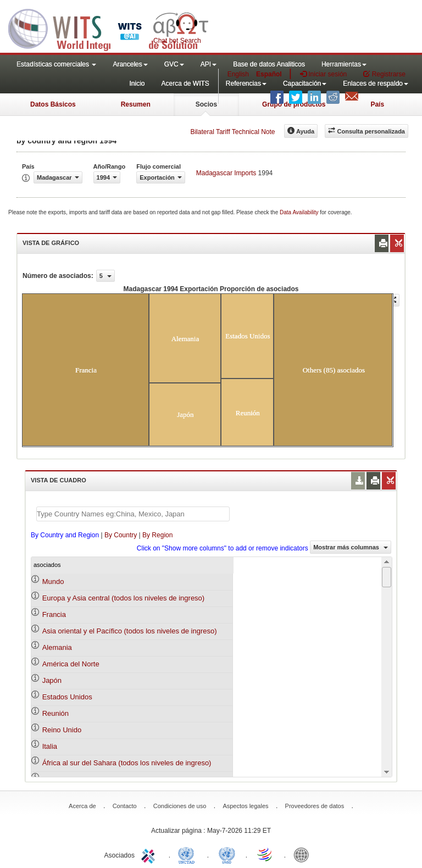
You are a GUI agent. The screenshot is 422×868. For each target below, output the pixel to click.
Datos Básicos (53, 104)
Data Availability (300, 212)
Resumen (136, 104)
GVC (174, 64)
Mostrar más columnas (351, 547)
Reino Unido (62, 730)
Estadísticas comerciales (56, 64)
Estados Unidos (67, 697)
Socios (206, 104)
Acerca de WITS (185, 84)
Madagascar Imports (226, 173)
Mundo (53, 582)
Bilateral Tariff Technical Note (232, 132)
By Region (157, 535)
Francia (54, 614)
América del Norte (71, 664)
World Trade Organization (265, 854)
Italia (50, 746)
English (238, 74)
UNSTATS (227, 854)
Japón (52, 680)
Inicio (137, 84)
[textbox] (133, 514)
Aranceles (130, 64)
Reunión (55, 713)
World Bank (304, 854)
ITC (150, 854)
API (209, 64)
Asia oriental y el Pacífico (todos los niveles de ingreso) (130, 631)
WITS (110, 27)
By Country (121, 535)
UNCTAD (188, 854)
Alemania (57, 647)
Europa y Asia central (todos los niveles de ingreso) (124, 598)
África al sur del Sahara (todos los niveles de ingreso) (127, 763)
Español (269, 74)
